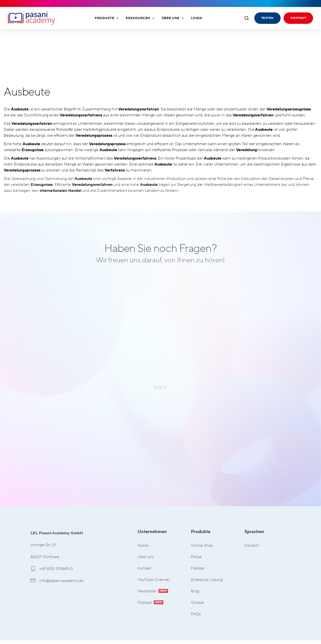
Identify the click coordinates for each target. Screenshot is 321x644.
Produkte (107, 18)
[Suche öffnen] (247, 18)
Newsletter (153, 591)
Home (143, 546)
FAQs (196, 614)
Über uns (173, 18)
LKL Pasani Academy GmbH (31, 18)
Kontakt (298, 18)
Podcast (150, 603)
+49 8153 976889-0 (52, 569)
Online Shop (202, 546)
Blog (195, 591)
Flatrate (198, 568)
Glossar (197, 603)
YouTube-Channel (154, 580)
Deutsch (252, 546)
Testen (267, 18)
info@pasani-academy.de (57, 581)
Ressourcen (140, 18)
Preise (196, 557)
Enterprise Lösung (207, 580)
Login (197, 18)
